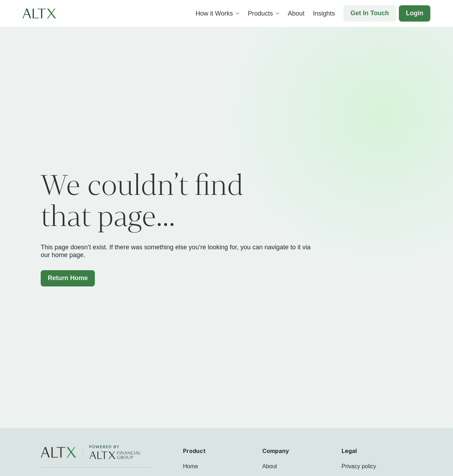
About (296, 13)
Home (191, 466)
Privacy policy (359, 466)
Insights (324, 13)
